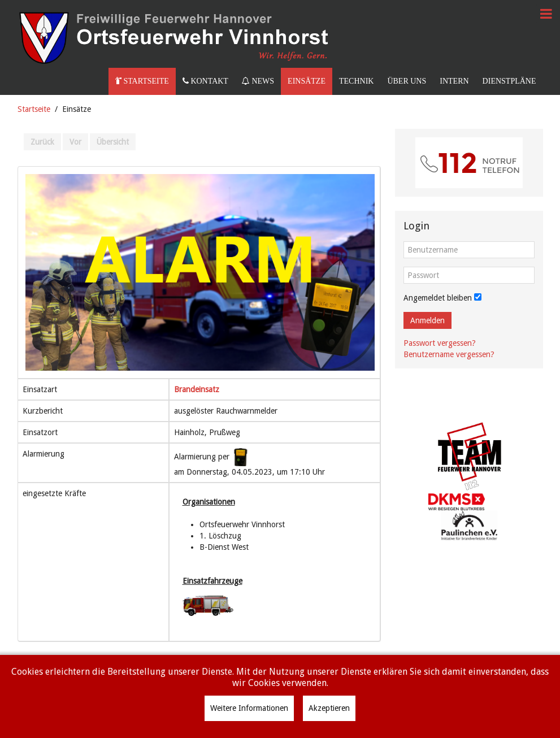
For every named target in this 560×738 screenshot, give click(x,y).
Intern (454, 81)
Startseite (142, 81)
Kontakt (205, 81)
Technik (356, 81)
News (258, 81)
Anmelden (427, 320)
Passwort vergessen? (440, 343)
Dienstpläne (509, 81)
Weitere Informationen (249, 708)
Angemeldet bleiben (438, 298)
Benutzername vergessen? (449, 354)
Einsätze (307, 81)
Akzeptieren (329, 708)
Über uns (407, 81)
